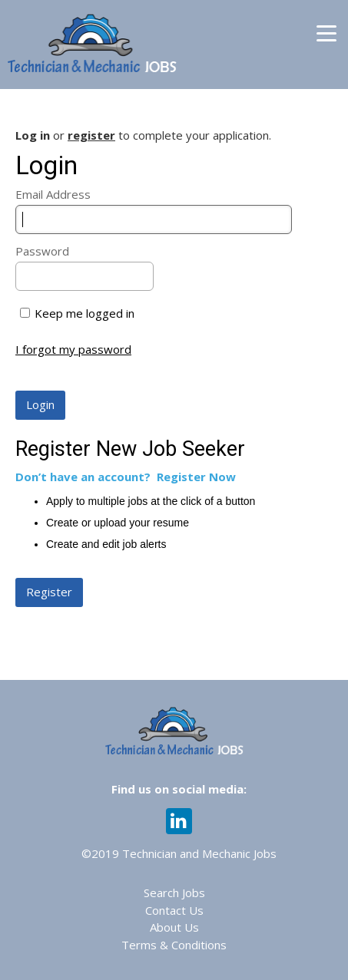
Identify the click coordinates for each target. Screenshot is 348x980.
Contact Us (174, 910)
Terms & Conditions (174, 945)
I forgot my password (73, 349)
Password (42, 251)
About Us (174, 927)
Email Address (53, 194)
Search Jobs (174, 893)
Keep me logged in (85, 313)
